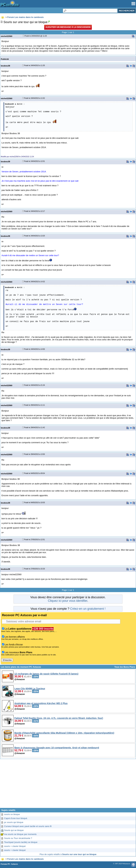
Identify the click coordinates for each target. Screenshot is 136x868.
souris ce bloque (12, 814)
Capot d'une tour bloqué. (16, 818)
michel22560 (7, 36)
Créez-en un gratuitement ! (88, 609)
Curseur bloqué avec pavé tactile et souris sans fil (28, 826)
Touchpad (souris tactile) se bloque (21, 842)
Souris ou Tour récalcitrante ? (18, 838)
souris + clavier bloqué (15, 846)
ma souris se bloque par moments (20, 834)
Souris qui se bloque (14, 830)
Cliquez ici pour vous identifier (68, 601)
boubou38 (5, 66)
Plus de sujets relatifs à (68, 854)
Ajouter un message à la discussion (68, 27)
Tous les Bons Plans (125, 667)
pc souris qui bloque (14, 822)
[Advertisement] (68, 785)
